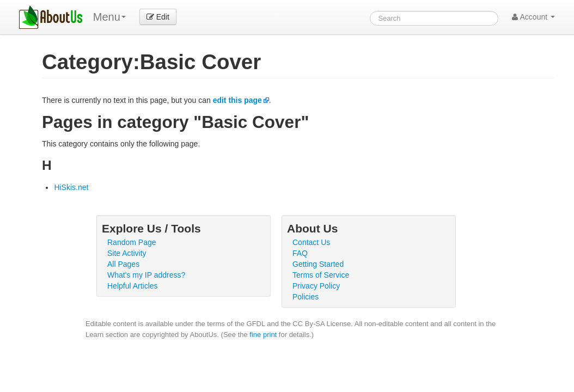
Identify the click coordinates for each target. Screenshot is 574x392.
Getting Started (318, 264)
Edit (158, 17)
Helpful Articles (133, 286)
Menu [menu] (109, 17)
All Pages (123, 264)
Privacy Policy (316, 286)
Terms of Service (321, 275)
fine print (263, 335)
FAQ (300, 253)
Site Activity (127, 253)
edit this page (237, 100)
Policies (306, 297)
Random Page (132, 242)
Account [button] (533, 17)
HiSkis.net (71, 187)
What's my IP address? (146, 275)
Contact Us (311, 242)
